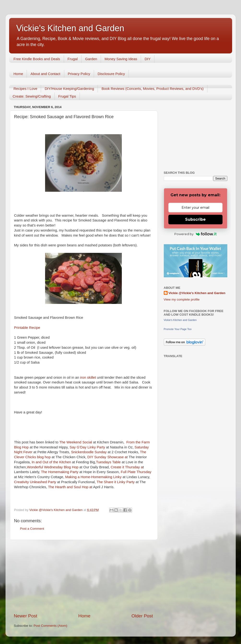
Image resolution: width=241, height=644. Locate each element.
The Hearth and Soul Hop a (70, 487)
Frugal (73, 59)
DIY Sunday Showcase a (107, 457)
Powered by (196, 234)
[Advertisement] (83, 576)
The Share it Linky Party (115, 482)
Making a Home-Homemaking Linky (93, 477)
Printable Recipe (27, 328)
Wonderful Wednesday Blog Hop (53, 467)
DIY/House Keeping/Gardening (69, 89)
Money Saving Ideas (121, 59)
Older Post (142, 616)
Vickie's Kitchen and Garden (70, 28)
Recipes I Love (25, 89)
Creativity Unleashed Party (36, 482)
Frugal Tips (67, 96)
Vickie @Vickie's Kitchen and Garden (197, 293)
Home (18, 74)
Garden (91, 59)
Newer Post (26, 616)
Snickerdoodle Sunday (89, 452)
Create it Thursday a (127, 467)
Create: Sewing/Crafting (32, 96)
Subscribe (195, 219)
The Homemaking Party (60, 472)
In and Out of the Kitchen (51, 462)
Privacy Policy (79, 74)
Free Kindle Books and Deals (37, 59)
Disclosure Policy (111, 74)
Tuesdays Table (108, 462)
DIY (148, 59)
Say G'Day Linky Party (88, 447)
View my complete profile (182, 299)
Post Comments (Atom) (50, 626)
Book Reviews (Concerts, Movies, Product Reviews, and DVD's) (153, 89)
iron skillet (88, 377)
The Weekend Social (76, 442)
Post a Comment (32, 529)
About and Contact (45, 74)
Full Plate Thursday (136, 472)
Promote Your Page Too (178, 329)
